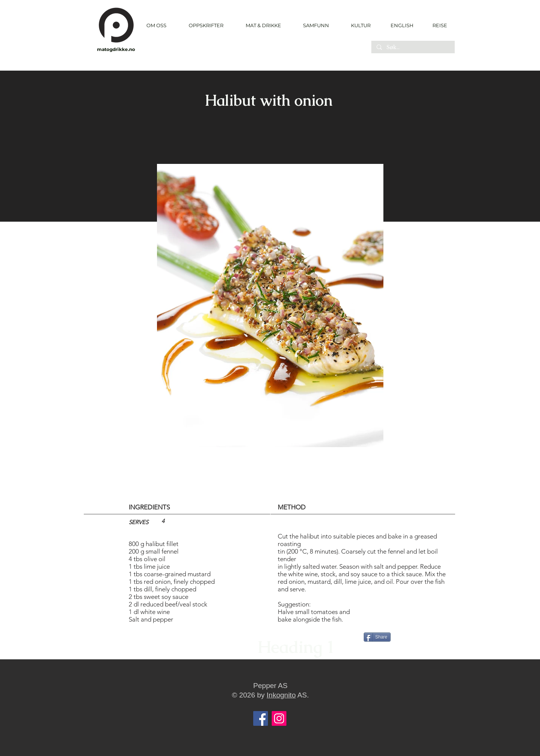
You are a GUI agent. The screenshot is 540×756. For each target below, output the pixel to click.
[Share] (377, 637)
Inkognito (281, 695)
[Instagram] (279, 718)
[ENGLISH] (402, 25)
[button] (206, 25)
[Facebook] (261, 718)
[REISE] (437, 25)
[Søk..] (413, 48)
